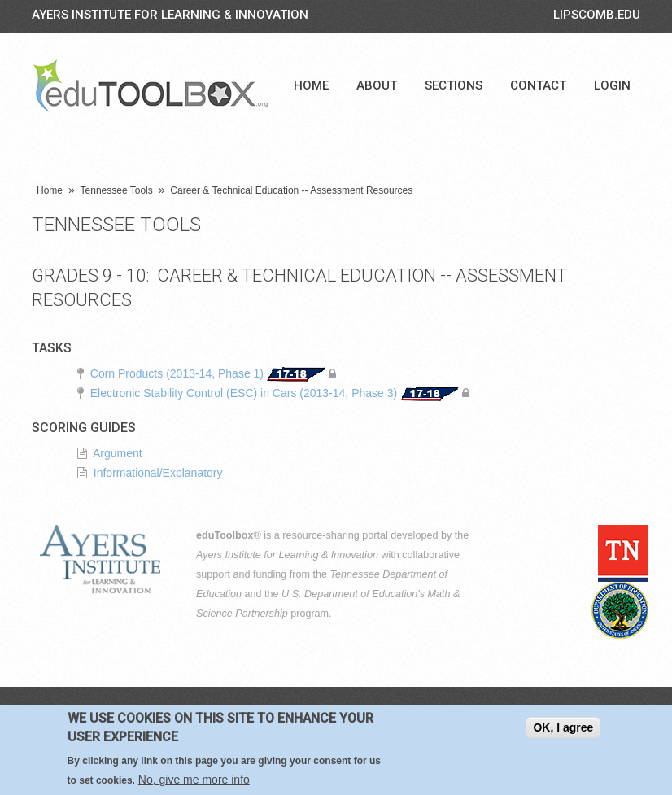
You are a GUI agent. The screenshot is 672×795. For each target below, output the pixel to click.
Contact (538, 85)
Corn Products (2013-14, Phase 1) (177, 373)
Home (311, 85)
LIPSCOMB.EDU (597, 15)
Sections (454, 85)
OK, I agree (563, 729)
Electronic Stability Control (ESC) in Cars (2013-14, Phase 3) (244, 393)
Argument (118, 453)
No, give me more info (194, 781)
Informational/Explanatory (158, 473)
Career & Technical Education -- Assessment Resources (291, 190)
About (377, 85)
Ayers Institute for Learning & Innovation (170, 15)
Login (612, 85)
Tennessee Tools (117, 190)
